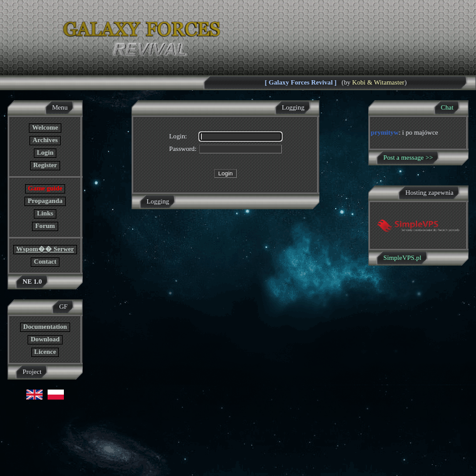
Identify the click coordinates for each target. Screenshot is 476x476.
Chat (447, 107)
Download (45, 339)
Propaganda (45, 201)
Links (45, 213)
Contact (45, 261)
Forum (45, 226)
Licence (45, 352)
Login (45, 153)
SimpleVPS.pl (402, 258)
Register (45, 165)
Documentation (45, 327)
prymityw (385, 132)
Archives (45, 140)
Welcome (45, 127)
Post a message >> (408, 158)
